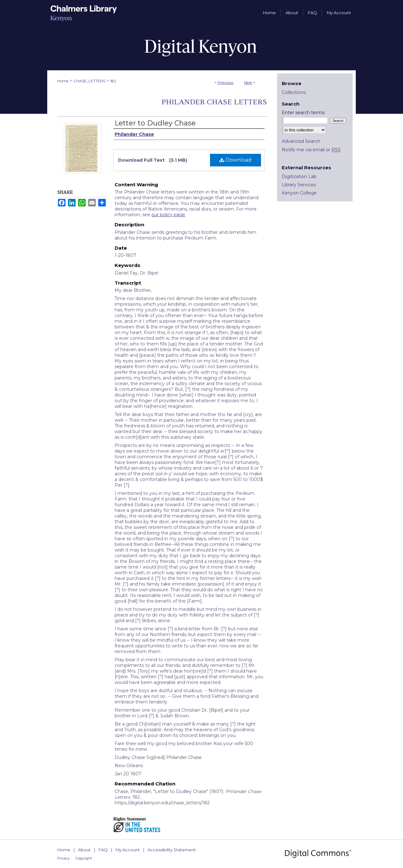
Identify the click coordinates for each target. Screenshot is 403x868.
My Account (128, 850)
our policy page (168, 215)
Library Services (299, 185)
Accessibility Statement (172, 850)
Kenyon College (299, 193)
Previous (225, 82)
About (84, 850)
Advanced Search (301, 141)
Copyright (84, 858)
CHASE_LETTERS (89, 81)
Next (248, 82)
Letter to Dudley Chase (155, 123)
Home (63, 81)
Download (236, 160)
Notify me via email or (311, 150)
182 (113, 81)
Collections (294, 92)
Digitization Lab (299, 176)
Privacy (63, 858)
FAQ (103, 850)
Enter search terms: (304, 113)
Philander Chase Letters (214, 102)
